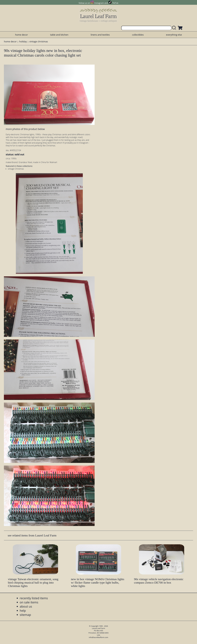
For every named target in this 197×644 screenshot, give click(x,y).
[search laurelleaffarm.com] (175, 28)
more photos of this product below (25, 129)
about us (26, 606)
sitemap (25, 615)
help (23, 611)
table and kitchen (59, 35)
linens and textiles (100, 35)
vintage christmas (39, 41)
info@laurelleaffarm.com (98, 637)
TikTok (115, 3)
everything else (174, 35)
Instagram (99, 3)
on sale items (29, 602)
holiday (23, 41)
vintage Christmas (16, 169)
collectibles (138, 35)
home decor (21, 35)
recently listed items (34, 598)
